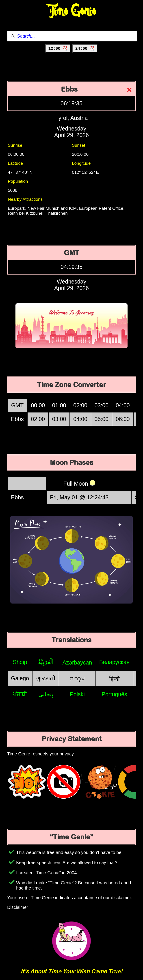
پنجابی (46, 694)
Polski (77, 694)
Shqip (20, 662)
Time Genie (72, 11)
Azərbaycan (77, 662)
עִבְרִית (77, 678)
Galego (20, 678)
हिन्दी (114, 679)
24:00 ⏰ (85, 49)
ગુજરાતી (46, 678)
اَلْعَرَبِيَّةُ (46, 662)
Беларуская (114, 662)
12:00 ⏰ (58, 49)
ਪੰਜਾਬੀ (20, 694)
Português (114, 694)
